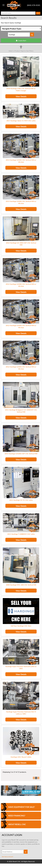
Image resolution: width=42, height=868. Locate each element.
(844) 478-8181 (34, 5)
